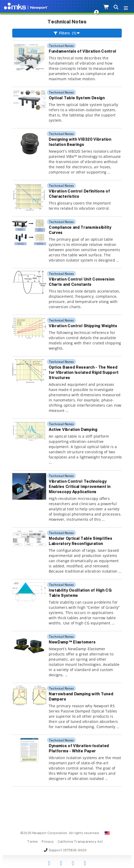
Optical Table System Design (77, 98)
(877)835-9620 (75, 851)
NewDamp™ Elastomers (72, 642)
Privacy (48, 842)
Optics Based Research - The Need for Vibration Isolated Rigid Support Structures (84, 373)
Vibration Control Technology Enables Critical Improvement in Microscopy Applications (80, 487)
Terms (32, 842)
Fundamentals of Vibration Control (83, 52)
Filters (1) (67, 33)
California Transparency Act (80, 842)
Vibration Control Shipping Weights (83, 326)
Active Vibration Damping (73, 430)
